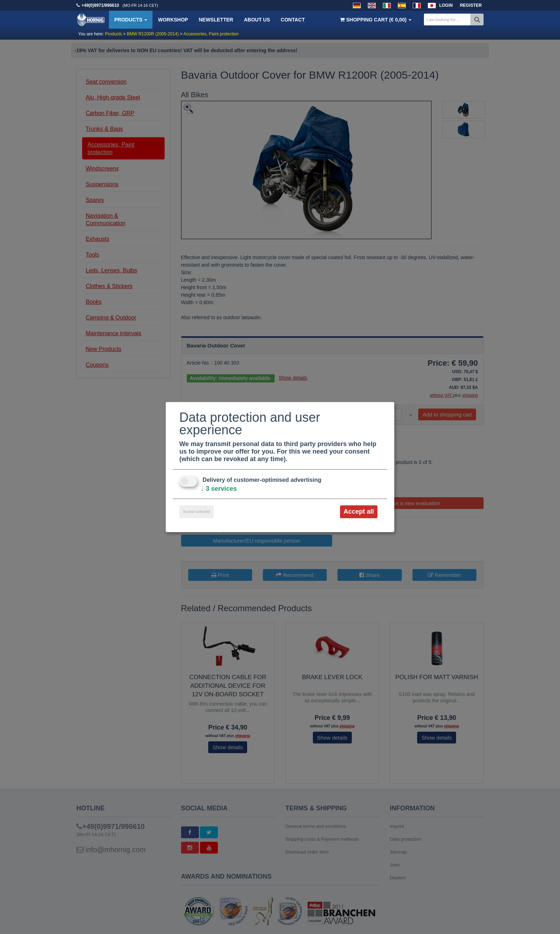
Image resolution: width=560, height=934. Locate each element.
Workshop (173, 20)
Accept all (359, 512)
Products (131, 20)
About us (257, 20)
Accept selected (196, 512)
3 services (219, 489)
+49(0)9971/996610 (100, 5)
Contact (293, 20)
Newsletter (216, 20)
